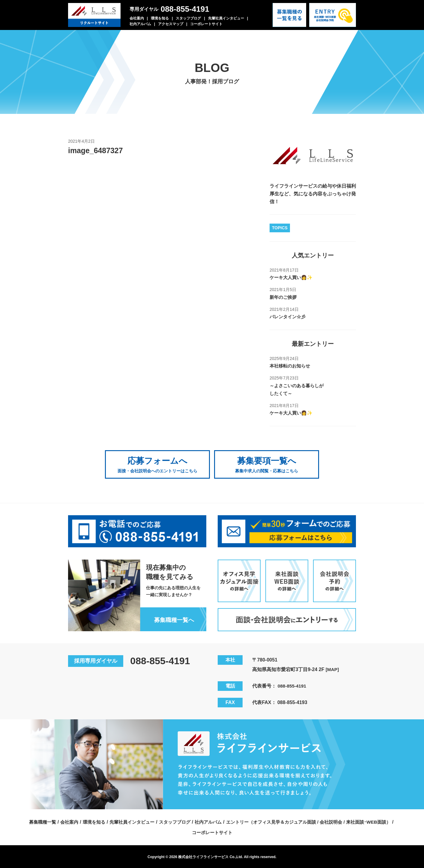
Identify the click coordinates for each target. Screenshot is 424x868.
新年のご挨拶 (284, 297)
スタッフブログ (188, 18)
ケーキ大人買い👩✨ (292, 277)
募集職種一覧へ (173, 619)
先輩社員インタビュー (226, 18)
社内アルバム (140, 24)
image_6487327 (97, 150)
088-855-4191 (185, 9)
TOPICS (280, 228)
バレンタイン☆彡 (289, 317)
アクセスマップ (171, 24)
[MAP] (333, 668)
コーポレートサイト (206, 24)
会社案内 (137, 18)
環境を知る (160, 18)
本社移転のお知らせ (291, 366)
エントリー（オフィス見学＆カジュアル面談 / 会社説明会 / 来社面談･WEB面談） (188, 831)
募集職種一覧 (122, 821)
